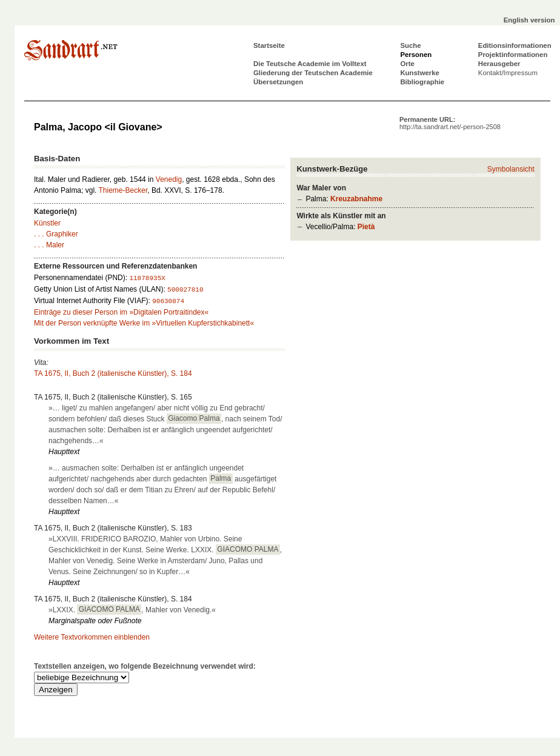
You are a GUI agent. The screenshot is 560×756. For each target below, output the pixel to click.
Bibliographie (422, 82)
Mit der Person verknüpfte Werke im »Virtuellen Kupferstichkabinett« (144, 323)
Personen (416, 55)
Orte (407, 64)
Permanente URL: (450, 123)
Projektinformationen (513, 55)
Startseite (269, 45)
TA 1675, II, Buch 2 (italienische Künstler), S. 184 (113, 373)
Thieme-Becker (123, 190)
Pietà (366, 227)
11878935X (147, 278)
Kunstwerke (420, 73)
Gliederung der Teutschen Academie (313, 73)
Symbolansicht (511, 169)
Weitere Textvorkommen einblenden (92, 637)
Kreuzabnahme (356, 199)
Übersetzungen (278, 82)
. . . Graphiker (56, 234)
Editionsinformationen (515, 45)
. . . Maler (49, 245)
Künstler (47, 223)
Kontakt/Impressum (508, 73)
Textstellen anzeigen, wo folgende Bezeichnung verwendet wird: (145, 666)
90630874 (168, 301)
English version (529, 20)
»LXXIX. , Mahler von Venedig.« (132, 609)
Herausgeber (499, 64)
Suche (410, 45)
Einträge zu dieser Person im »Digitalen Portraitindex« (121, 312)
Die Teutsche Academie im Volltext (310, 64)
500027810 (185, 290)
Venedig (169, 179)
